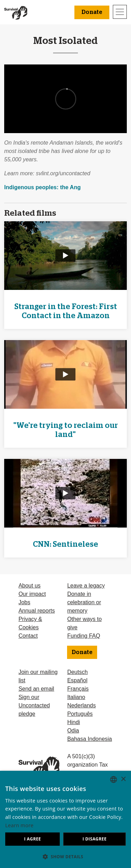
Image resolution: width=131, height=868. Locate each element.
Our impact (32, 594)
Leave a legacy (86, 586)
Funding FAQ (83, 636)
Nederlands (81, 705)
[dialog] (65, 819)
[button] (65, 857)
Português (80, 714)
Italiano (76, 697)
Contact (28, 636)
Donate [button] (92, 12)
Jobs (24, 602)
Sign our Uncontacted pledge (34, 705)
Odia (73, 731)
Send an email (36, 689)
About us (30, 586)
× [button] (123, 779)
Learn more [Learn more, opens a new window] (19, 825)
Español (77, 680)
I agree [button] (32, 839)
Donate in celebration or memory (84, 602)
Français (78, 689)
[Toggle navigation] (120, 12)
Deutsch (77, 672)
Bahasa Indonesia (89, 739)
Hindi (73, 722)
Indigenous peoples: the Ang (42, 187)
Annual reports (37, 611)
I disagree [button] (94, 839)
